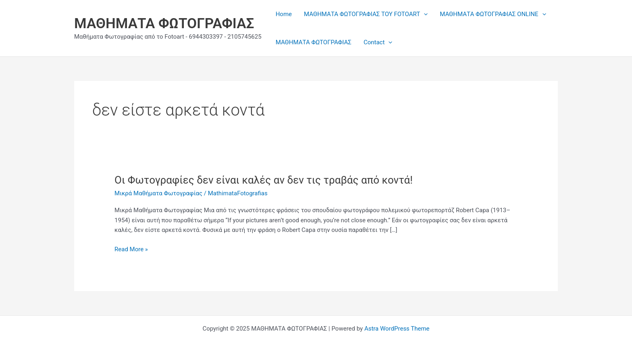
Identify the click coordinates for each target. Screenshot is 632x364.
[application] (424, 14)
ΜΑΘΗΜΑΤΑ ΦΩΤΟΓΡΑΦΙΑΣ (164, 24)
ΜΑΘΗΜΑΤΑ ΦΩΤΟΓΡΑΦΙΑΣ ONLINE (493, 14)
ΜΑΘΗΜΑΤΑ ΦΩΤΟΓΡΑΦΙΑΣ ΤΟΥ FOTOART (366, 14)
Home (284, 14)
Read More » (131, 249)
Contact (378, 42)
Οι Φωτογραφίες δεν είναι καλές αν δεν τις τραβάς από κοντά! (264, 180)
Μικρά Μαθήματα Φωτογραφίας (158, 193)
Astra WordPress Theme (397, 329)
